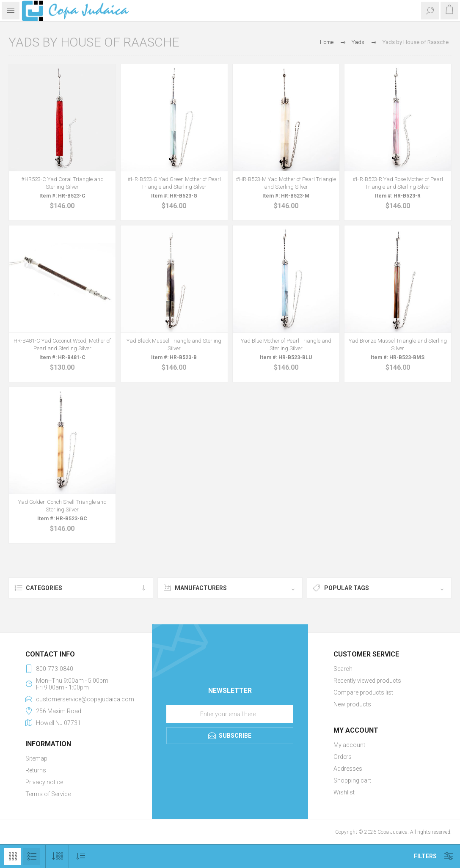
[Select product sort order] (81, 856)
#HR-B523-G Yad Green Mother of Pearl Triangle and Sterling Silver (174, 183)
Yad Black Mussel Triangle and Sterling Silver (174, 345)
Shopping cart (352, 780)
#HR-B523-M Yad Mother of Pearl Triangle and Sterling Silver (286, 183)
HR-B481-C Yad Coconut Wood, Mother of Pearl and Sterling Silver (62, 345)
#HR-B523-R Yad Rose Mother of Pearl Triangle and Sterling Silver (398, 183)
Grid (13, 857)
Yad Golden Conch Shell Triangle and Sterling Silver (62, 506)
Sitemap (36, 758)
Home (327, 42)
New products (352, 704)
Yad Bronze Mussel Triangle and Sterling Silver (398, 345)
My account (349, 745)
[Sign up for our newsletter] (230, 714)
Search (343, 669)
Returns (36, 770)
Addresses (348, 769)
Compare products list (363, 692)
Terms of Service (48, 794)
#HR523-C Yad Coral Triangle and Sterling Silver (62, 183)
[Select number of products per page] (57, 856)
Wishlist (344, 792)
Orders (343, 757)
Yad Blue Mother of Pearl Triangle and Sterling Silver (286, 345)
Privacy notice (44, 782)
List (32, 857)
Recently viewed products (367, 681)
